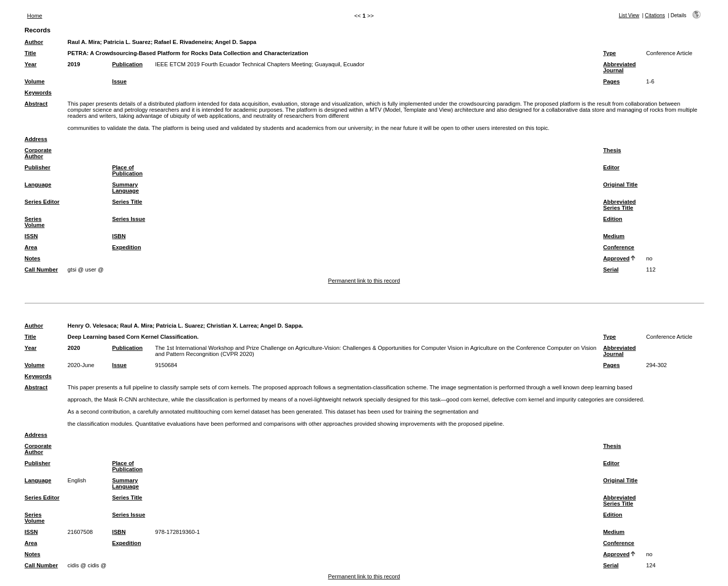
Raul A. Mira (84, 42)
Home (35, 16)
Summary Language (126, 188)
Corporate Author (38, 153)
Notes (33, 258)
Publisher (38, 167)
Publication (127, 64)
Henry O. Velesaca (92, 326)
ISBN (119, 236)
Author (34, 42)
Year (31, 64)
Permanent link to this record (364, 281)
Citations (655, 15)
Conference (619, 247)
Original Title (620, 185)
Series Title (127, 202)
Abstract (36, 104)
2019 (74, 64)
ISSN (31, 236)
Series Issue (129, 219)
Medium (614, 236)
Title (31, 53)
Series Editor (42, 202)
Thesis (612, 150)
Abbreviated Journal (620, 67)
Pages (611, 81)
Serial (611, 269)
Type (609, 53)
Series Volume (35, 222)
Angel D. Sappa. (282, 326)
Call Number (41, 269)
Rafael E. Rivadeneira (183, 42)
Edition (613, 219)
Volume (35, 81)
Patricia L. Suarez (127, 42)
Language (38, 185)
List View (629, 15)
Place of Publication (127, 170)
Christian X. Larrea (232, 326)
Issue (120, 81)
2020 (74, 348)
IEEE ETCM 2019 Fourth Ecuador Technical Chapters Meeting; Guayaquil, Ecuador (260, 64)
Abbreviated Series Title (620, 205)
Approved (616, 258)
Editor (611, 167)
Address (36, 139)
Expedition (127, 247)
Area (31, 247)
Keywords (38, 93)
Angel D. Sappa (236, 42)
